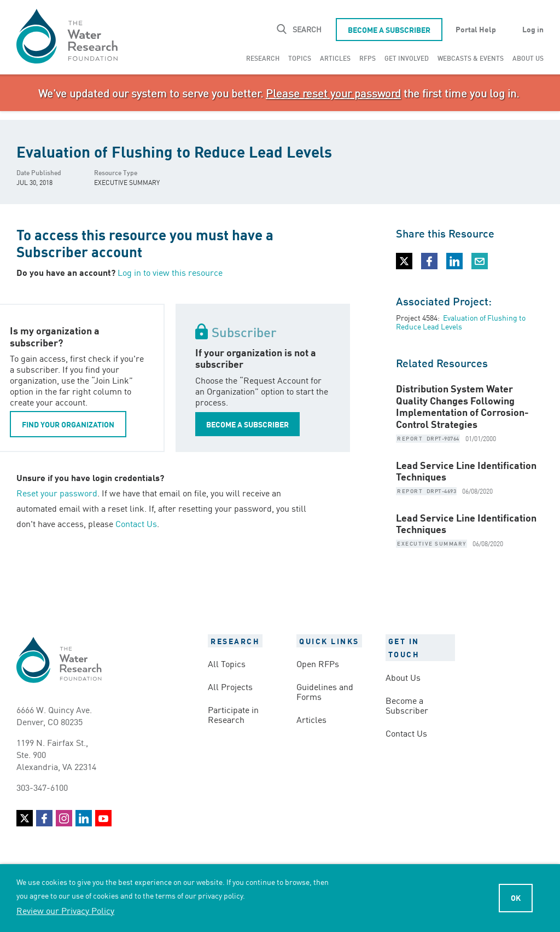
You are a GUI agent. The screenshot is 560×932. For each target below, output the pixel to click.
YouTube (103, 818)
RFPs (367, 58)
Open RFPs (318, 663)
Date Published (39, 172)
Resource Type (116, 172)
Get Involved (407, 58)
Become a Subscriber (389, 30)
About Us (528, 58)
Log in (533, 29)
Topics (300, 58)
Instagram (64, 818)
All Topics (227, 663)
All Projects (230, 686)
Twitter (25, 818)
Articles (335, 58)
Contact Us (136, 523)
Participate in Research (233, 714)
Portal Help (476, 29)
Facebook (44, 818)
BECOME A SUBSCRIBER (247, 424)
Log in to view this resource (170, 272)
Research (263, 58)
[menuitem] (263, 58)
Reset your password (57, 493)
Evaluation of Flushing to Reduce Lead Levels (461, 322)
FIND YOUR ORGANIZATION (68, 424)
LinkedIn (84, 818)
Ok (516, 898)
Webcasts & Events (471, 58)
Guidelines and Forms (325, 691)
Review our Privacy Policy (65, 910)
